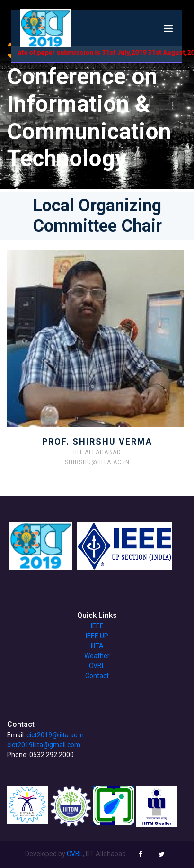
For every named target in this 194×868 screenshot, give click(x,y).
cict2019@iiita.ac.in (55, 735)
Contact (97, 676)
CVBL (97, 666)
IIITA (97, 646)
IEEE (97, 626)
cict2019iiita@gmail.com (44, 745)
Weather (97, 656)
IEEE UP (97, 636)
